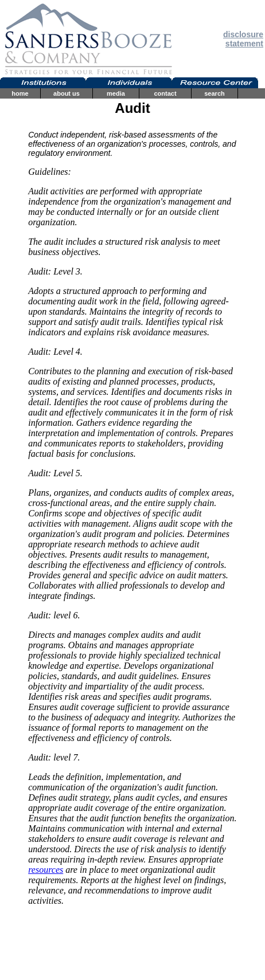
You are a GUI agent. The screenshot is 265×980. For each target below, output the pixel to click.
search (214, 93)
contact (165, 93)
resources (46, 870)
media (116, 93)
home (20, 93)
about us (67, 93)
